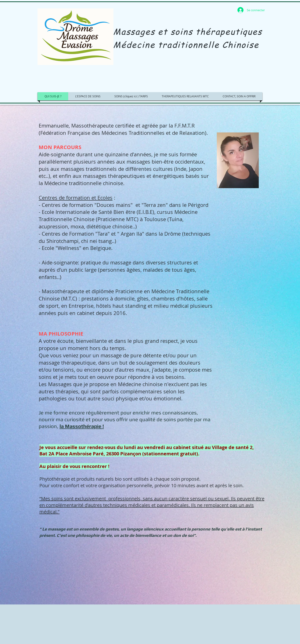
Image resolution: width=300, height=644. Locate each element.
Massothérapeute (92, 126)
